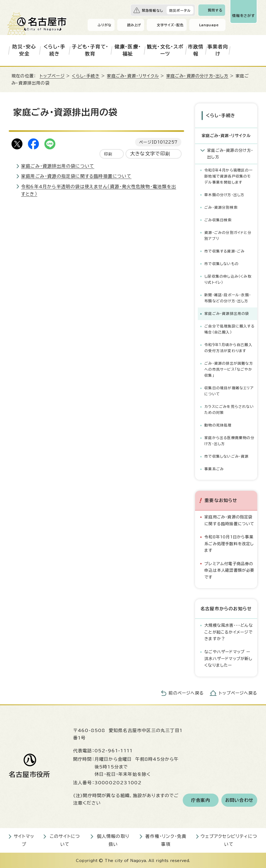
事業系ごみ (214, 468)
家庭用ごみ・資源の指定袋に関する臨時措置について (76, 176)
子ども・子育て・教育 (90, 50)
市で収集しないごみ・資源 (226, 456)
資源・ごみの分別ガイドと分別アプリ (228, 235)
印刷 (108, 154)
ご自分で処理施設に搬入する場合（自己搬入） (229, 329)
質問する (215, 10)
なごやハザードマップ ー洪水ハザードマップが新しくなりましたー (228, 658)
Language (209, 25)
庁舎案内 (201, 800)
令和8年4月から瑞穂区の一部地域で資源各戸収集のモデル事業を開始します (229, 176)
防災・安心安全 (24, 50)
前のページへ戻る (186, 693)
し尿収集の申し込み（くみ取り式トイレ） (228, 279)
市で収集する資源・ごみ (224, 251)
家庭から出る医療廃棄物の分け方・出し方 (229, 440)
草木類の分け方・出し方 (224, 194)
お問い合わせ (239, 800)
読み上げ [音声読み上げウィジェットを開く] (134, 25)
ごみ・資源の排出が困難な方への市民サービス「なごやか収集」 (229, 369)
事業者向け (218, 50)
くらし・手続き (55, 50)
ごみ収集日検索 (218, 220)
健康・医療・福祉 (128, 50)
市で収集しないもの (221, 263)
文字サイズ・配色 (170, 25)
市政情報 (196, 50)
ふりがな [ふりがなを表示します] (105, 25)
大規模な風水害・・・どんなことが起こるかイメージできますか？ (229, 631)
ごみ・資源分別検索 (221, 207)
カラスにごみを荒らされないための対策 (229, 409)
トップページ (52, 76)
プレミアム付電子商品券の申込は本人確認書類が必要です (229, 570)
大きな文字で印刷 (150, 154)
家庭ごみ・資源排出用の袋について (58, 166)
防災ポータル (180, 10)
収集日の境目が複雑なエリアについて (229, 391)
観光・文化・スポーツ (165, 50)
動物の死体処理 (218, 425)
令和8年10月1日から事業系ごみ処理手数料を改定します (229, 543)
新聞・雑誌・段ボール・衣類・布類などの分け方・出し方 (228, 297)
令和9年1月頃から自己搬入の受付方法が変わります (228, 347)
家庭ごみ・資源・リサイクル (133, 76)
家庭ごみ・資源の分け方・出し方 (197, 76)
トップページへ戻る (238, 693)
